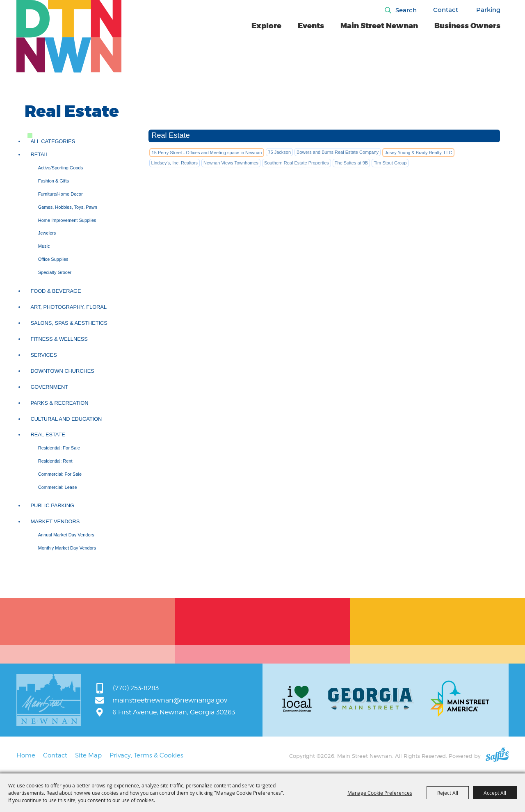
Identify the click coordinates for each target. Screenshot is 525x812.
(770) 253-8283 (136, 688)
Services (43, 355)
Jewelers (47, 233)
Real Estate (48, 435)
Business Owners (467, 26)
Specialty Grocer (55, 272)
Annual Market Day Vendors (66, 535)
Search (406, 10)
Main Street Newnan (379, 26)
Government (49, 387)
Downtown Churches (62, 371)
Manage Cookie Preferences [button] (380, 793)
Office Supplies (53, 259)
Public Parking (52, 505)
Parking (488, 10)
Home (26, 755)
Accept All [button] (495, 793)
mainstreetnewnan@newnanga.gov (170, 700)
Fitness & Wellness (59, 339)
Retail (39, 154)
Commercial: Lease (58, 487)
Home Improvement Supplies (67, 220)
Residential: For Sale (59, 448)
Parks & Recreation (59, 403)
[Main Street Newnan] (69, 36)
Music (44, 246)
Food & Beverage (56, 291)
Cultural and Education (66, 419)
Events (311, 26)
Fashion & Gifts (54, 181)
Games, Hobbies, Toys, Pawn (68, 207)
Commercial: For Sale (60, 474)
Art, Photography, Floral (68, 307)
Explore (266, 26)
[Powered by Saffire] (497, 756)
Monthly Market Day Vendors (67, 548)
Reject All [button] (448, 793)
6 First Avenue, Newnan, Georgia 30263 (174, 712)
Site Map (88, 755)
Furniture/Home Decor (60, 194)
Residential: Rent (55, 461)
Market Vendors (55, 521)
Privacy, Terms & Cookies (146, 755)
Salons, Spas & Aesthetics (69, 323)
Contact (446, 10)
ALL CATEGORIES (53, 141)
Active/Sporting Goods (60, 168)
